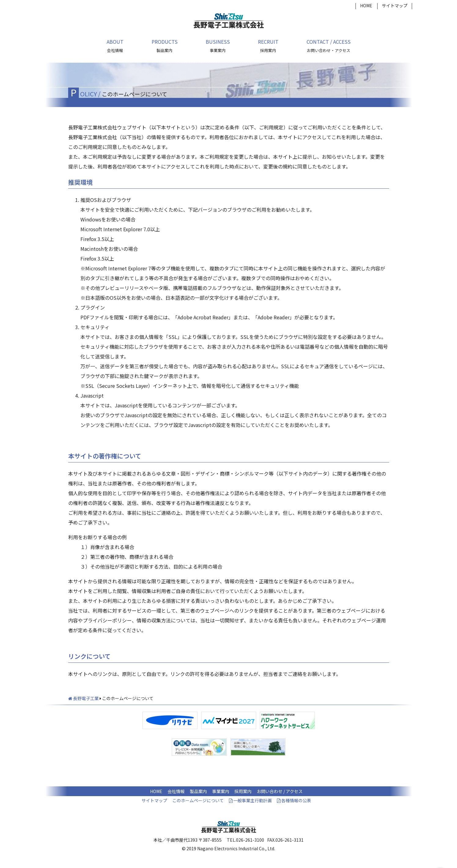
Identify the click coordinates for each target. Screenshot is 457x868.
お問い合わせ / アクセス (280, 791)
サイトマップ (395, 6)
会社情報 (176, 791)
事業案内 (221, 791)
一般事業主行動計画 (252, 800)
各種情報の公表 (296, 800)
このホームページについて (198, 800)
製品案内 (198, 791)
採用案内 (243, 791)
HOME (366, 6)
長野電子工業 (83, 698)
